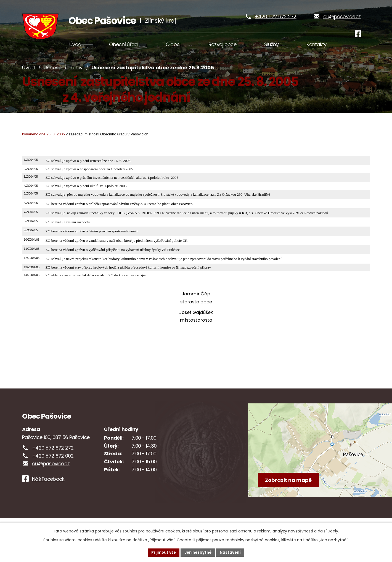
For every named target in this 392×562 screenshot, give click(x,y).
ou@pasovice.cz (342, 22)
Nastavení (232, 552)
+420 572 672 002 (53, 466)
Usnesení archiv (63, 78)
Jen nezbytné (198, 552)
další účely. (328, 531)
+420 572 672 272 (276, 22)
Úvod (28, 78)
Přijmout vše (162, 552)
